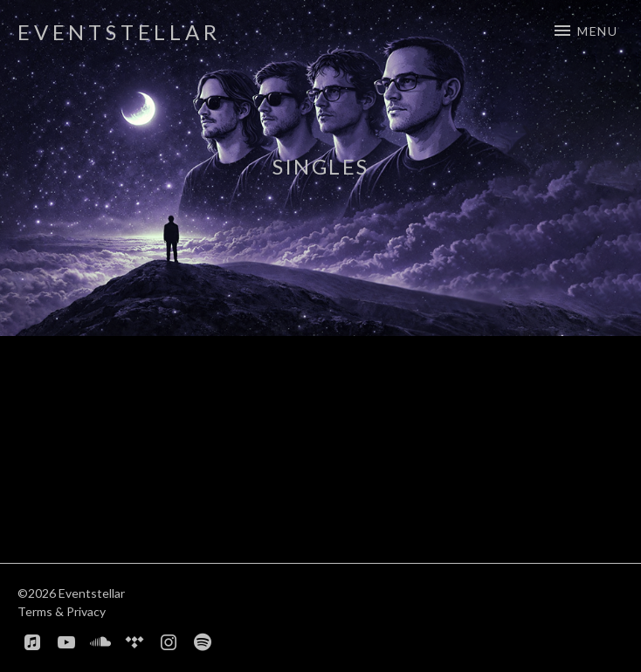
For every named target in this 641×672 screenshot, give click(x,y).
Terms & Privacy (62, 611)
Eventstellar (119, 32)
